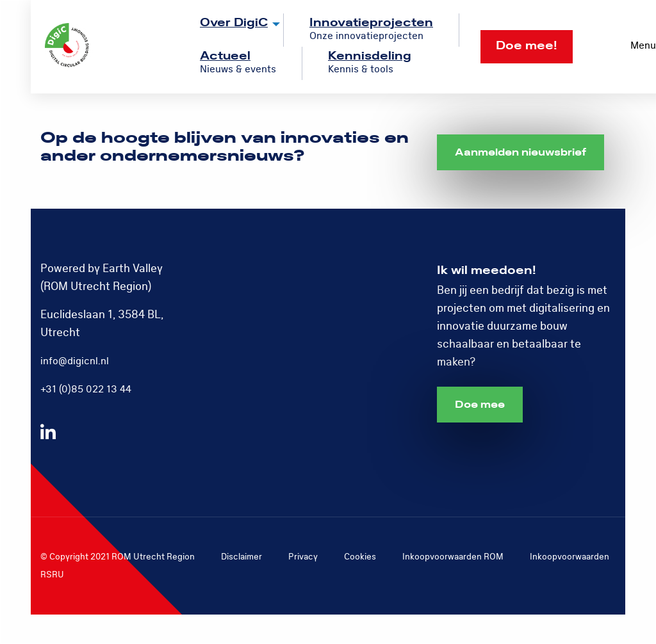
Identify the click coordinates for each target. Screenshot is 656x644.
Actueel (225, 56)
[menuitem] (229, 30)
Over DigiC (234, 23)
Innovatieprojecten (371, 23)
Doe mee (480, 405)
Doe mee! (527, 46)
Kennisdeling (370, 56)
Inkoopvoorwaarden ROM (453, 557)
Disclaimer (242, 557)
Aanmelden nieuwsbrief (521, 152)
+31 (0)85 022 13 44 (86, 389)
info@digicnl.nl (75, 361)
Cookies (360, 557)
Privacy (303, 557)
